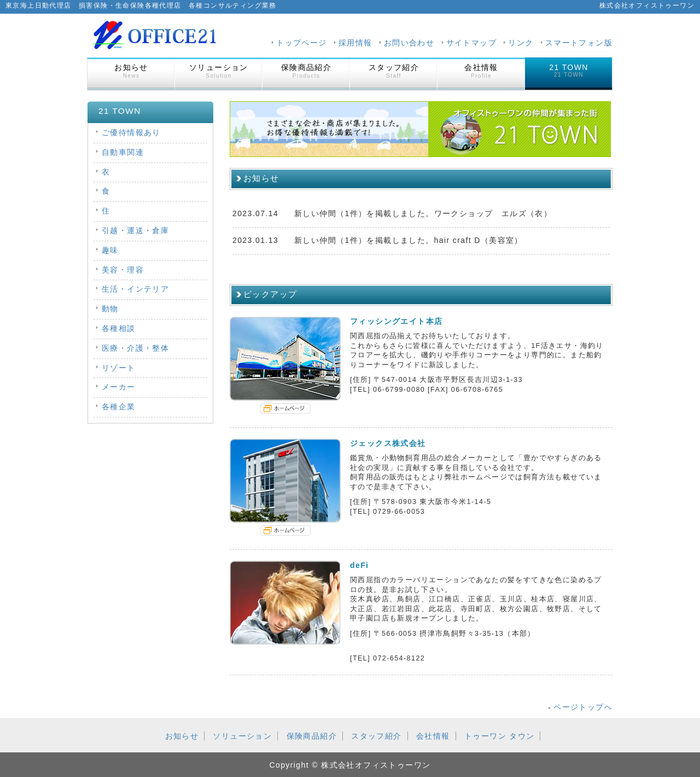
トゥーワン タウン (500, 736)
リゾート (119, 368)
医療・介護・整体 (135, 348)
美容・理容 (123, 270)
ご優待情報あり (131, 132)
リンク (521, 43)
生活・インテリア (135, 289)
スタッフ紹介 (394, 71)
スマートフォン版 (579, 43)
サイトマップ (471, 43)
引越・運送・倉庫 (135, 230)
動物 (110, 309)
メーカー (119, 387)
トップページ (301, 43)
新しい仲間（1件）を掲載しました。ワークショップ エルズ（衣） (423, 213)
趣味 (110, 250)
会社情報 (481, 71)
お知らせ (131, 71)
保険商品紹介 (306, 71)
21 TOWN (569, 70)
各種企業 (119, 407)
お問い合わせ (409, 43)
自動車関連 (123, 152)
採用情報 (355, 43)
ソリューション (219, 71)
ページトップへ (583, 707)
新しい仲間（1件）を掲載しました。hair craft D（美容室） (409, 240)
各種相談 (119, 328)
